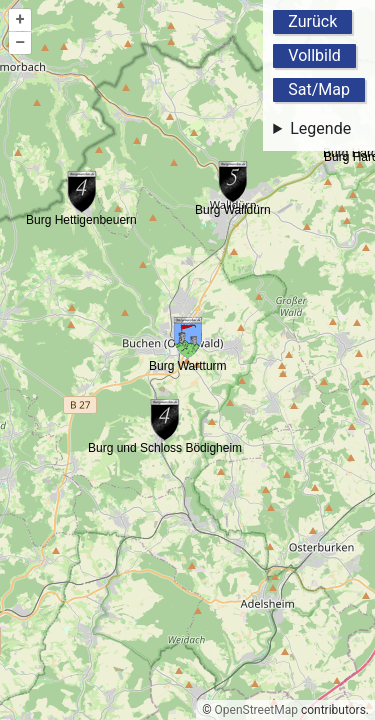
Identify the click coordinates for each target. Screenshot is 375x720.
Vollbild (314, 55)
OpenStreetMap (256, 710)
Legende (320, 128)
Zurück (312, 21)
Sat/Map (319, 89)
